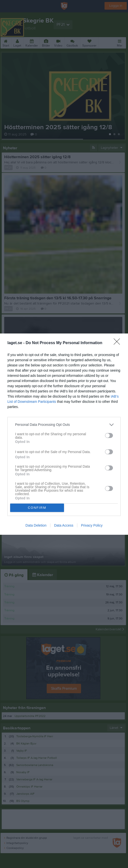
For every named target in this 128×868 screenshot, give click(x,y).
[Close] (118, 343)
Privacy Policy (92, 525)
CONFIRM (37, 508)
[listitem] (64, 425)
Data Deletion (36, 525)
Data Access (64, 525)
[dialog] (64, 434)
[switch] (109, 435)
